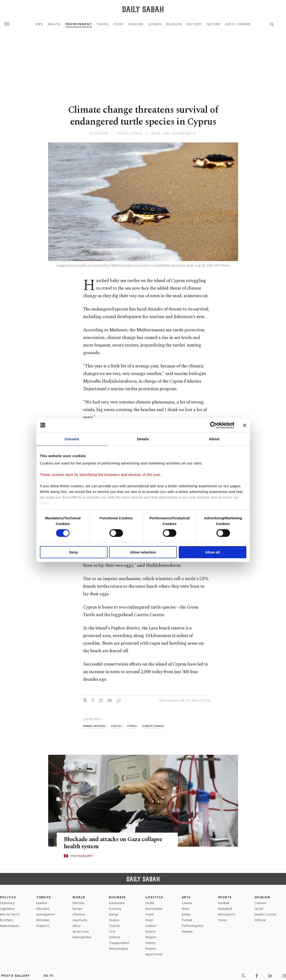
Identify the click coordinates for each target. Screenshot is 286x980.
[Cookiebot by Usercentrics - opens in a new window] (213, 425)
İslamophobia (82, 937)
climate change (153, 726)
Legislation (7, 909)
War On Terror (10, 914)
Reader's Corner (265, 914)
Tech (112, 931)
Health (54, 24)
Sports (225, 897)
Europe (77, 909)
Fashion (136, 24)
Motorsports (227, 914)
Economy (115, 909)
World (79, 897)
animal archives (94, 726)
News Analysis (9, 926)
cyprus (132, 726)
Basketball (225, 909)
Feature (213, 24)
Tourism (115, 926)
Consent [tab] (72, 439)
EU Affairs (7, 920)
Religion (174, 24)
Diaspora (43, 926)
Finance (114, 920)
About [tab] (214, 439)
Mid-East (78, 903)
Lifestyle (154, 897)
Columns (260, 903)
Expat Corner (238, 24)
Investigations (46, 914)
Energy (113, 914)
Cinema (187, 903)
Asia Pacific (80, 920)
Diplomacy (7, 903)
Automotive (117, 903)
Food (119, 24)
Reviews (187, 931)
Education (43, 909)
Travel (103, 24)
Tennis (223, 920)
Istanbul (42, 903)
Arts (186, 897)
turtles (116, 726)
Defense (115, 937)
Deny (74, 552)
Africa (77, 926)
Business (117, 897)
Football (224, 903)
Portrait (187, 920)
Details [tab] (143, 439)
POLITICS (8, 897)
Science (155, 24)
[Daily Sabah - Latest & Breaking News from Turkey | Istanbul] (143, 9)
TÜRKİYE (44, 897)
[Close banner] (245, 425)
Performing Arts (192, 926)
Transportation (119, 943)
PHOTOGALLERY (82, 856)
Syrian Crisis (81, 931)
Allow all (213, 552)
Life (39, 24)
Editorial (260, 920)
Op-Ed (259, 909)
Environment (79, 24)
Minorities (43, 920)
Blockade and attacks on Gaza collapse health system (113, 843)
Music (186, 909)
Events (186, 914)
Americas (79, 914)
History (194, 24)
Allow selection (143, 552)
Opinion (262, 897)
